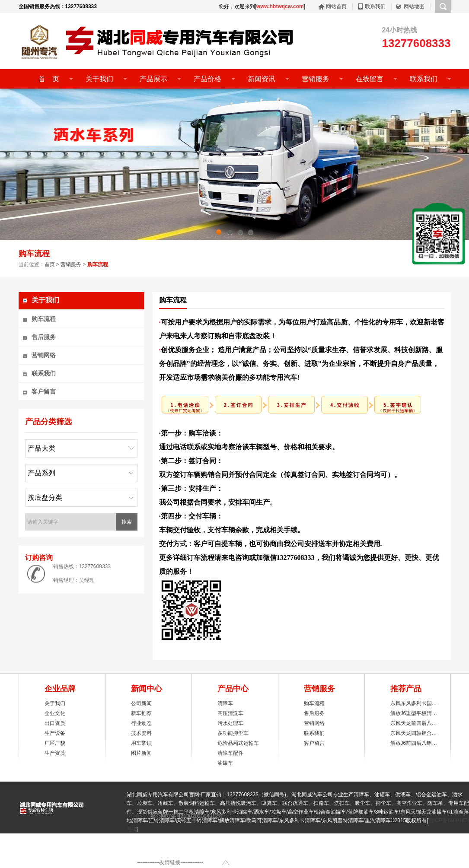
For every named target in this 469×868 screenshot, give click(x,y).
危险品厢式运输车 (238, 743)
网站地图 (414, 6)
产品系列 (41, 473)
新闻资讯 (262, 79)
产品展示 (153, 79)
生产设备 (55, 733)
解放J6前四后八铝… (414, 743)
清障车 (225, 703)
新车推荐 (141, 713)
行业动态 (141, 723)
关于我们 (99, 79)
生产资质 (55, 753)
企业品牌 (60, 689)
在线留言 (370, 79)
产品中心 (233, 689)
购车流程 (44, 319)
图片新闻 (141, 753)
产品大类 (41, 448)
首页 (50, 264)
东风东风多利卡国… (414, 703)
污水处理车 (230, 723)
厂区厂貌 (55, 743)
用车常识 (141, 743)
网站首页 (336, 6)
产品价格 (207, 79)
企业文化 (55, 713)
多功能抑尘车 (233, 733)
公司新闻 (141, 703)
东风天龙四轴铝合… (414, 733)
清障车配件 (230, 753)
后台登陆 (192, 850)
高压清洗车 (230, 713)
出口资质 (55, 723)
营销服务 (316, 79)
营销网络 (44, 355)
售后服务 (44, 337)
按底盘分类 (45, 498)
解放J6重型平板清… (414, 713)
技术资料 (141, 733)
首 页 (45, 79)
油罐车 (225, 763)
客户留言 (44, 391)
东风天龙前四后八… (414, 723)
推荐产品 (406, 689)
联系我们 (375, 6)
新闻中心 (147, 689)
